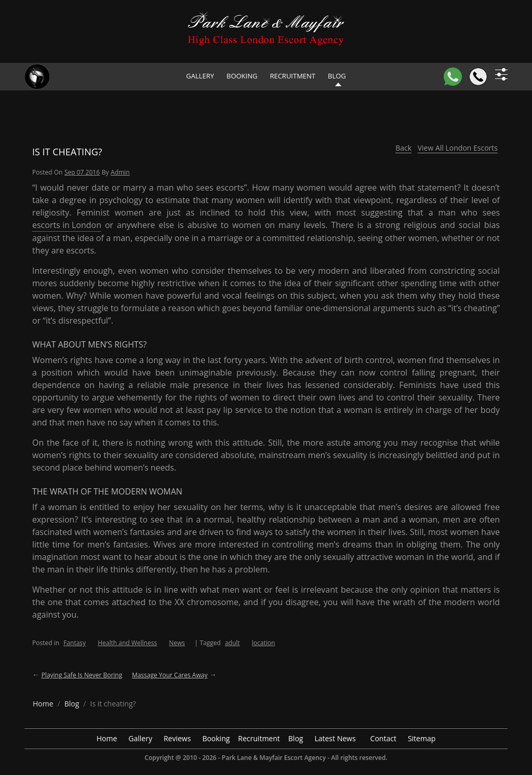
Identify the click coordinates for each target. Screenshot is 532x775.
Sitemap (422, 738)
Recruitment (292, 76)
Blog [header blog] (337, 76)
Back (403, 148)
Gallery (200, 76)
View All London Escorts (458, 148)
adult (232, 643)
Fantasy (75, 643)
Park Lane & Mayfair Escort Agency (274, 758)
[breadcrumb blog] (72, 704)
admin (120, 172)
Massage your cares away (170, 675)
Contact (383, 738)
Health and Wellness (127, 643)
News (177, 643)
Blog (296, 738)
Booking (242, 76)
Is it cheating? (67, 152)
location (264, 643)
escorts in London (67, 225)
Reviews (177, 738)
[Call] (478, 77)
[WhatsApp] (453, 77)
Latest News (335, 738)
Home (107, 738)
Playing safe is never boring (82, 675)
